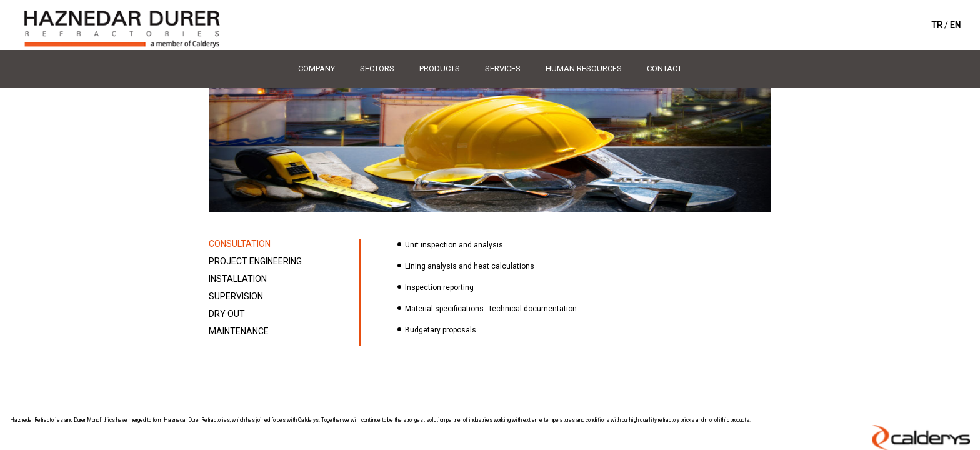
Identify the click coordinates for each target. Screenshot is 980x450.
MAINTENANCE (239, 331)
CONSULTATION (240, 244)
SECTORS (377, 68)
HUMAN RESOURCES (584, 68)
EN (955, 25)
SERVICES (503, 68)
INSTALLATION (238, 279)
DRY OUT (227, 314)
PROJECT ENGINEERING (255, 261)
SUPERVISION (236, 296)
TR (937, 25)
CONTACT (664, 68)
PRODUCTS (440, 68)
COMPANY (317, 68)
